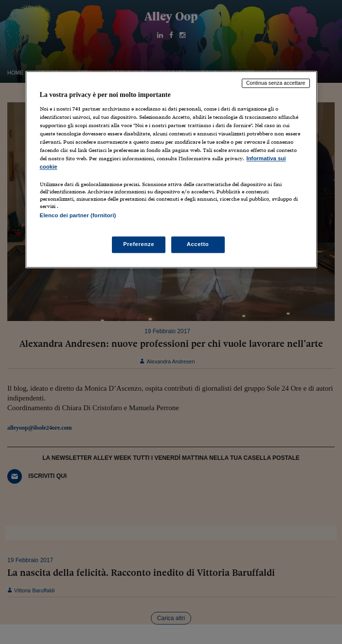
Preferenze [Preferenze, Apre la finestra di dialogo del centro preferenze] (139, 244)
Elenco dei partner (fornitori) (78, 216)
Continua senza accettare (276, 83)
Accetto (198, 244)
